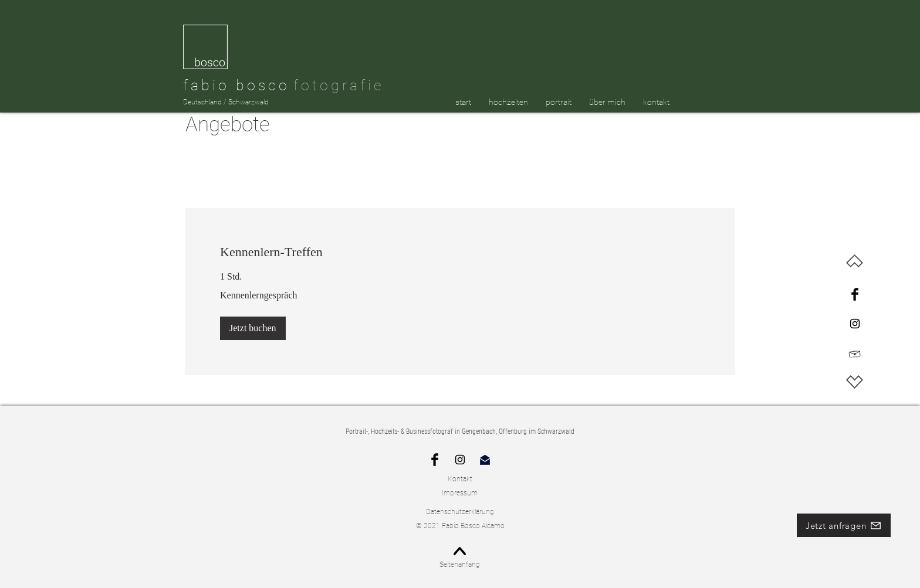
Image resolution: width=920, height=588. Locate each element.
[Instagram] (855, 324)
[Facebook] (855, 294)
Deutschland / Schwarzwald (226, 102)
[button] (253, 328)
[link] (460, 252)
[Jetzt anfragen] (844, 525)
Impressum (460, 493)
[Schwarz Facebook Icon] (435, 460)
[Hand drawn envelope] (855, 353)
